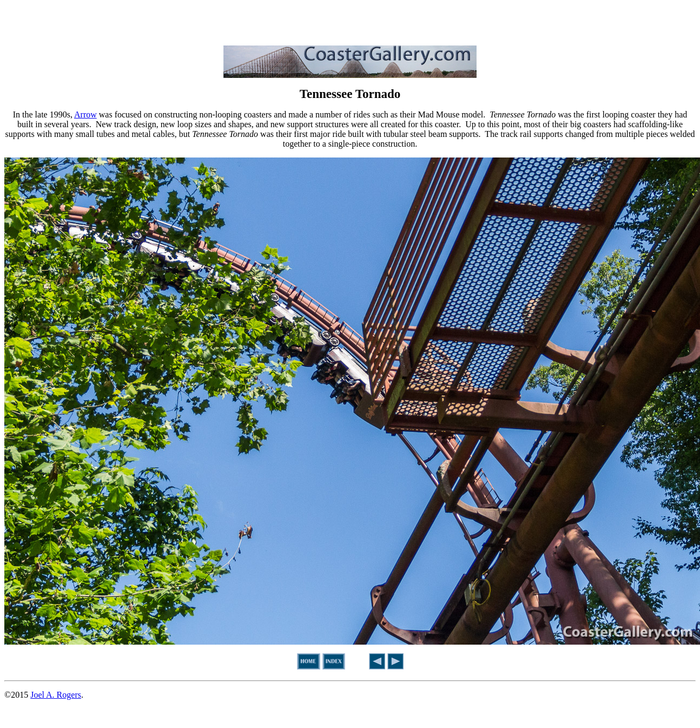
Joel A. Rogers (56, 695)
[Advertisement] (350, 21)
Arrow (85, 114)
